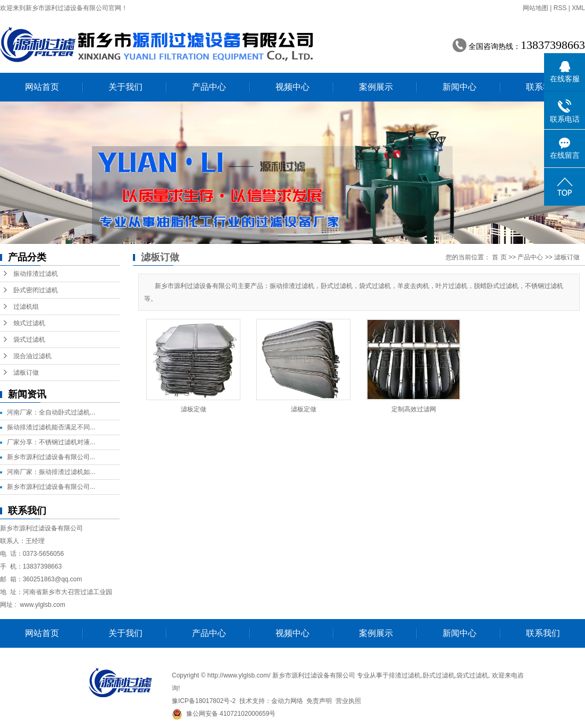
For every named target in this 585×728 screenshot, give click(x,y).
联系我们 (543, 87)
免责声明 (319, 701)
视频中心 (292, 87)
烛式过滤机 (29, 323)
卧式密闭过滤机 (36, 290)
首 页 (499, 257)
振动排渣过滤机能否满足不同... (51, 427)
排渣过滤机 (405, 675)
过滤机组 (26, 307)
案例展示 (376, 87)
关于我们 (126, 87)
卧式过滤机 (439, 675)
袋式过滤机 (29, 340)
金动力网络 (287, 701)
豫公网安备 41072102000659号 (224, 714)
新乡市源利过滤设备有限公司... (51, 457)
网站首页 (42, 87)
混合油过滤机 (32, 356)
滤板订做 (26, 373)
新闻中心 (459, 87)
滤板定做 (194, 409)
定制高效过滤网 (414, 409)
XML (578, 8)
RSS (560, 8)
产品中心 (209, 87)
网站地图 (536, 8)
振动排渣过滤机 (36, 274)
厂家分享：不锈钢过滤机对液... (51, 442)
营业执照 (348, 701)
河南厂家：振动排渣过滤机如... (51, 472)
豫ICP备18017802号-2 (204, 701)
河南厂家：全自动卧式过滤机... (51, 412)
